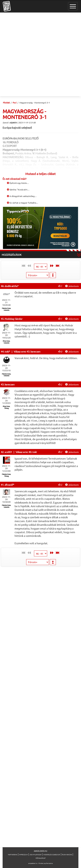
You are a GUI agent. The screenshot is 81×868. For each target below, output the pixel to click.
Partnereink (13, 854)
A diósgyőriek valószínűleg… (22, 196)
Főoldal (6, 103)
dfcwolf (9, 485)
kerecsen (10, 384)
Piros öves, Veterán (6, 342)
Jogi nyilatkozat (36, 854)
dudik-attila (11, 286)
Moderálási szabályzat (52, 854)
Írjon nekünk (67, 854)
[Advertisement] (40, 55)
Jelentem (72, 286)
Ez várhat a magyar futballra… (23, 203)
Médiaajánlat (41, 858)
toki (7, 351)
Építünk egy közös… (18, 183)
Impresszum (23, 854)
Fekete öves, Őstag (6, 475)
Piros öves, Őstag (6, 407)
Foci (15, 103)
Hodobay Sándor (14, 319)
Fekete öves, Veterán (6, 309)
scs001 (8, 452)
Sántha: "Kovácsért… (18, 190)
